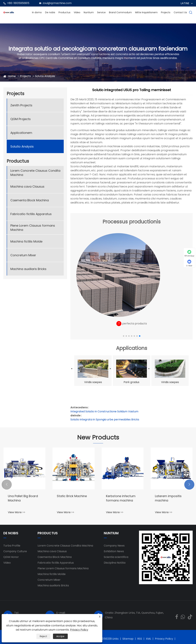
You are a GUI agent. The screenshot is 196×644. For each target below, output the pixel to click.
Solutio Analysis (45, 76)
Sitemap (128, 639)
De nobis (50, 12)
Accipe (60, 636)
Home (12, 76)
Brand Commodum (120, 12)
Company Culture (15, 551)
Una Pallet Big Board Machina (23, 498)
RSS (140, 639)
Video (77, 12)
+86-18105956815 (18, 3)
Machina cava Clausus (27, 187)
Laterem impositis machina (168, 498)
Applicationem (21, 133)
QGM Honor (11, 557)
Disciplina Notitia (115, 563)
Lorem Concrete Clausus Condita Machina (35, 173)
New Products (98, 437)
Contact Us (180, 12)
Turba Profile (12, 546)
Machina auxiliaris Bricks (28, 269)
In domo (37, 12)
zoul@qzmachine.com (57, 3)
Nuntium (89, 12)
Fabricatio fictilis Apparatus (31, 214)
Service (101, 12)
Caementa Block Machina (30, 200)
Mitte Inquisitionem (146, 12)
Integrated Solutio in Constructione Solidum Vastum (104, 411)
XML (148, 639)
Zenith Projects (21, 105)
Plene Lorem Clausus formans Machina (33, 228)
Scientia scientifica (116, 557)
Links (115, 639)
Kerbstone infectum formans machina (121, 498)
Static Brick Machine (72, 496)
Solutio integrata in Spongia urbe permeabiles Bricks (105, 419)
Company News (114, 546)
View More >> (17, 512)
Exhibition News (114, 551)
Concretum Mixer (23, 255)
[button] (124, 336)
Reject (43, 636)
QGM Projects (21, 119)
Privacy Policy (164, 639)
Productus (64, 12)
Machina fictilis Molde (26, 241)
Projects (166, 12)
